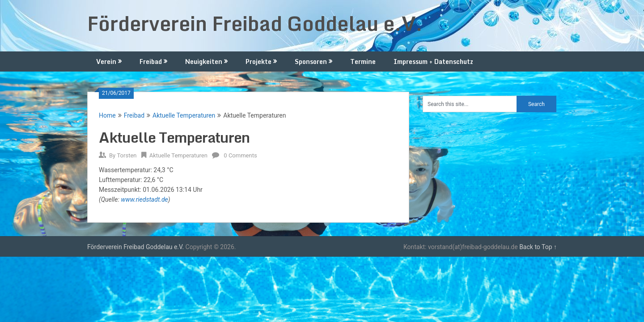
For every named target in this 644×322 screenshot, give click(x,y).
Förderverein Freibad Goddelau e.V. (255, 23)
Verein (106, 61)
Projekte (258, 61)
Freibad (151, 61)
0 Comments (240, 155)
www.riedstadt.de (144, 199)
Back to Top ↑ (538, 247)
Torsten (127, 155)
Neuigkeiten (204, 61)
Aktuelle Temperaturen (184, 115)
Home (107, 115)
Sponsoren (311, 61)
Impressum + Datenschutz (433, 61)
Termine (363, 61)
